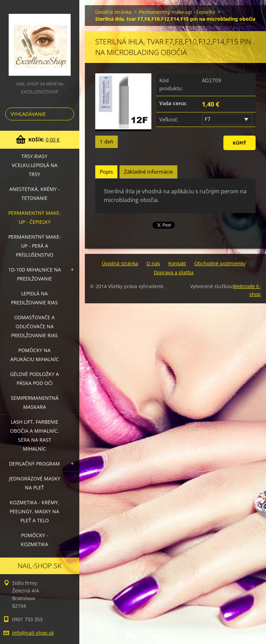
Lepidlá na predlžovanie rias (34, 298)
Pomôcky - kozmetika (34, 540)
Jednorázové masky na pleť (35, 483)
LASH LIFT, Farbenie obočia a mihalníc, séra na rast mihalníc (34, 435)
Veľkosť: (169, 119)
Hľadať (68, 114)
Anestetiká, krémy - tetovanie (35, 194)
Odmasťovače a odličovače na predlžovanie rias (34, 326)
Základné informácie (148, 172)
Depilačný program (34, 464)
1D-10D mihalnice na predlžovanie (35, 274)
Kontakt (177, 263)
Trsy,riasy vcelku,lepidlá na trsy (35, 165)
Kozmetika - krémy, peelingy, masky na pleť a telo (34, 511)
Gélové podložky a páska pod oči (34, 379)
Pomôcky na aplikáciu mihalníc (35, 355)
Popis (106, 172)
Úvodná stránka (113, 12)
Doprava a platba (174, 272)
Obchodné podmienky (220, 263)
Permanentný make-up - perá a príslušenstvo (35, 246)
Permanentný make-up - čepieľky (35, 217)
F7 (208, 119)
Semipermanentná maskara (35, 402)
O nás (153, 263)
